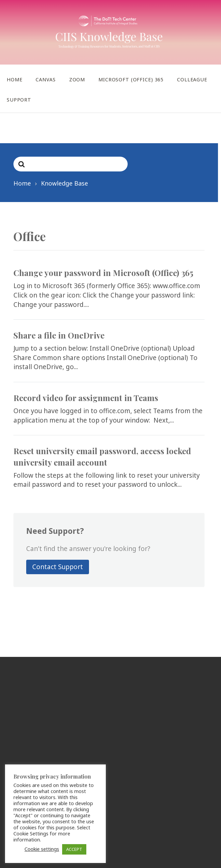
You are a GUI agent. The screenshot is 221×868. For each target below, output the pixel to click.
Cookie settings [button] (42, 849)
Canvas (46, 80)
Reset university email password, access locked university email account (102, 457)
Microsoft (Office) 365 (131, 80)
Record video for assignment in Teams (86, 398)
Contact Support (58, 567)
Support (19, 100)
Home (14, 80)
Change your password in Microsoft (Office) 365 (103, 273)
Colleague (192, 80)
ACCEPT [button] (74, 849)
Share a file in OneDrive (59, 335)
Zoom (77, 80)
